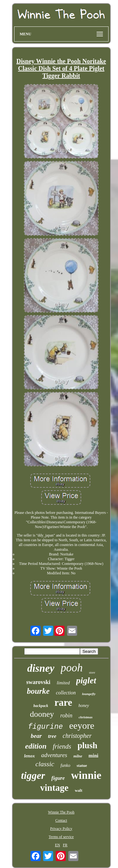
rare (63, 702)
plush (87, 745)
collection (66, 693)
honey (84, 706)
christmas (86, 717)
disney (41, 668)
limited (63, 683)
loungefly (89, 694)
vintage (54, 788)
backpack (41, 706)
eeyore (82, 725)
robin (66, 716)
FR (65, 845)
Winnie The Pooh (61, 812)
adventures (54, 755)
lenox (30, 756)
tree (52, 736)
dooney (42, 714)
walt (79, 790)
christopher (77, 736)
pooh (72, 668)
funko (65, 765)
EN (58, 845)
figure (58, 778)
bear (36, 736)
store (92, 673)
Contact (61, 820)
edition (36, 746)
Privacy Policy (61, 829)
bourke (38, 691)
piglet (86, 680)
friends (62, 746)
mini (93, 756)
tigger (33, 775)
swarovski (38, 682)
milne (78, 756)
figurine (45, 727)
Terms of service (61, 837)
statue (82, 765)
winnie (86, 775)
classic (45, 764)
